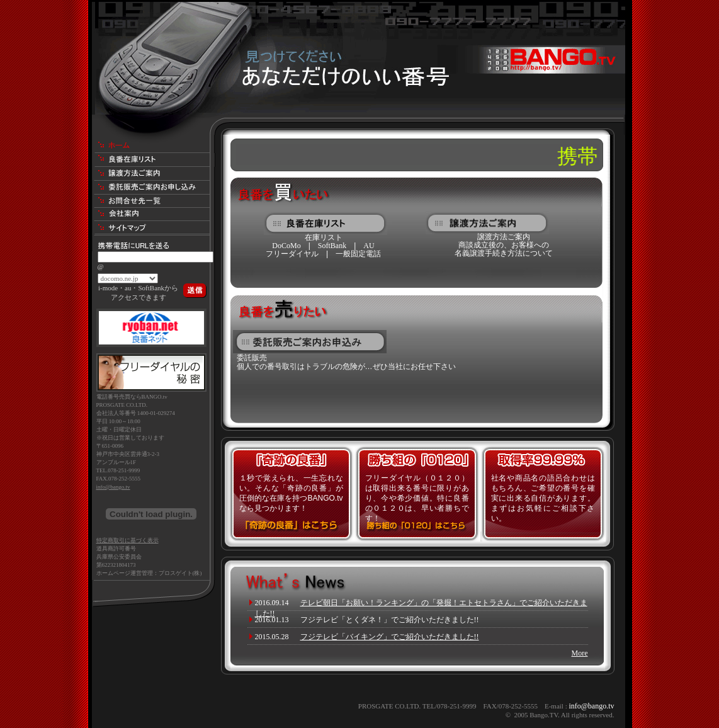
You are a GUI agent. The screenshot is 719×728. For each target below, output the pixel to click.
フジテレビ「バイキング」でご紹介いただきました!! (390, 637)
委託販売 (252, 358)
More (580, 653)
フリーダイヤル (292, 254)
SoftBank (332, 246)
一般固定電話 (358, 254)
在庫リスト (324, 237)
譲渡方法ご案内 (504, 237)
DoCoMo (286, 246)
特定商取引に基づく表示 (127, 540)
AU (369, 246)
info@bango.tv (113, 487)
